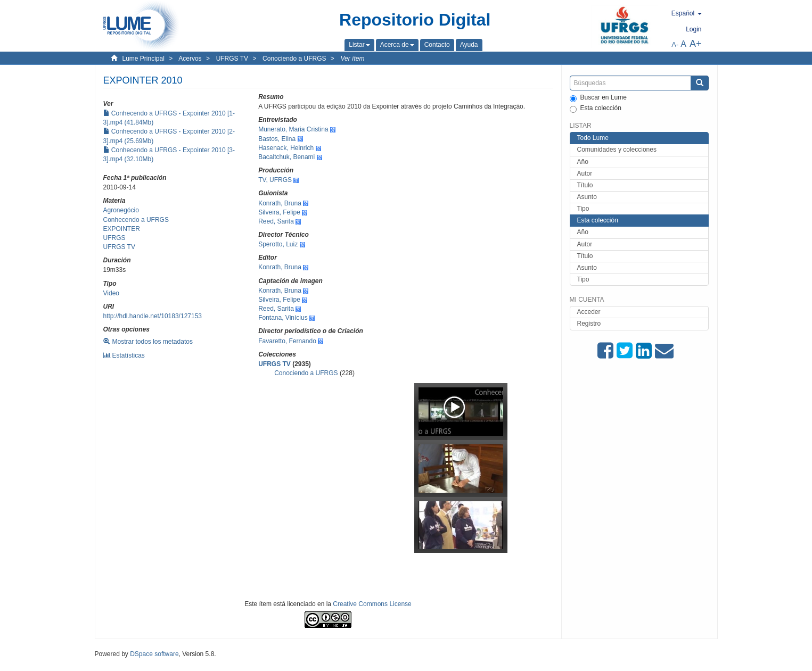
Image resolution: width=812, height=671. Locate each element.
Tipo (583, 209)
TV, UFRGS (275, 180)
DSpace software (154, 654)
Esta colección (596, 109)
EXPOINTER (122, 229)
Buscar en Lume (598, 98)
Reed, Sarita (276, 221)
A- (675, 44)
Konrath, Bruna (280, 203)
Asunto (587, 197)
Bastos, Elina (277, 139)
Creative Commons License (372, 604)
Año (583, 162)
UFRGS (114, 238)
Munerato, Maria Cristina (293, 129)
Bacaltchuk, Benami (286, 157)
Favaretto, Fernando (287, 341)
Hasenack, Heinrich (286, 148)
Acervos (190, 59)
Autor (585, 173)
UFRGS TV (232, 59)
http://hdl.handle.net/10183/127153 (153, 316)
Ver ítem (353, 59)
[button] (359, 45)
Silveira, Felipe (279, 212)
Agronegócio (121, 210)
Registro (589, 324)
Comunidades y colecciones (617, 150)
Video (111, 293)
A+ (696, 44)
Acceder (589, 312)
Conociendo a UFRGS (294, 59)
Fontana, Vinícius (283, 318)
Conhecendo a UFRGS (136, 220)
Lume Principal (143, 59)
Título (585, 185)
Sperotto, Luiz (278, 244)
